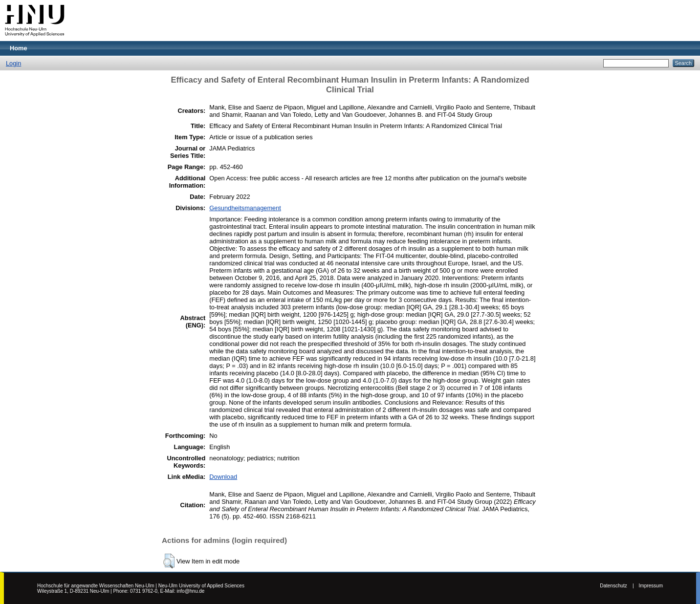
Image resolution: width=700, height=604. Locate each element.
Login (13, 63)
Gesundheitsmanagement (245, 208)
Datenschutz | (617, 586)
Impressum (651, 586)
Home (19, 48)
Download (223, 477)
